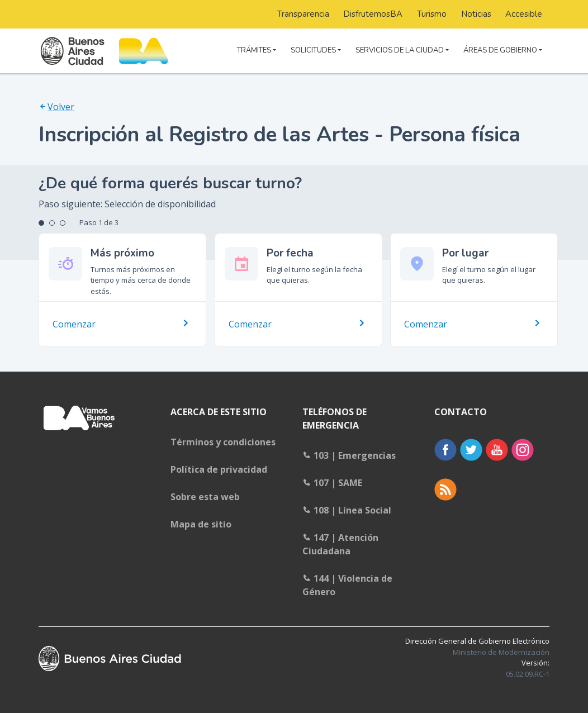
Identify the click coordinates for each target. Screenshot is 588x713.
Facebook (445, 450)
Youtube (497, 450)
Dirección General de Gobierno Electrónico (477, 647)
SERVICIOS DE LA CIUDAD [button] (400, 50)
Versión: (528, 668)
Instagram (523, 450)
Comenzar (74, 324)
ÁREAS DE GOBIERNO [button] (500, 50)
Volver (61, 107)
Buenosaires (80, 425)
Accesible (524, 14)
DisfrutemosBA (373, 14)
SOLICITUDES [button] (313, 50)
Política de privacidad (219, 469)
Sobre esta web (205, 497)
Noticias (476, 14)
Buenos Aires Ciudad (110, 659)
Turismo (432, 14)
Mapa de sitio (201, 524)
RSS (445, 489)
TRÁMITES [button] (254, 50)
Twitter (471, 450)
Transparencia (303, 14)
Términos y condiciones (223, 442)
